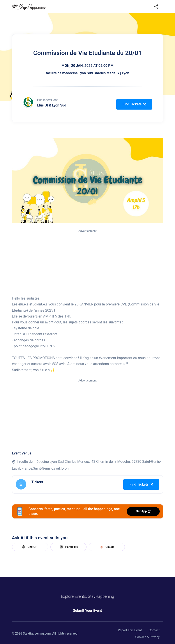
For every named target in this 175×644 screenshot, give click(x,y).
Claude (107, 547)
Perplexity (68, 547)
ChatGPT (30, 547)
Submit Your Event (88, 611)
